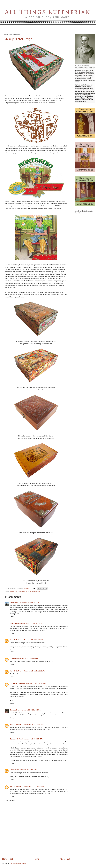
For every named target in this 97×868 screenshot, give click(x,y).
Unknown (13, 658)
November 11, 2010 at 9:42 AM (34, 640)
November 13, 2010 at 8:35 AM (31, 710)
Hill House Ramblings (17, 683)
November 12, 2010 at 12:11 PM (35, 671)
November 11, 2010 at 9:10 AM (32, 623)
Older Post (65, 859)
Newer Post (8, 859)
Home (37, 859)
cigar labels (22, 591)
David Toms (14, 603)
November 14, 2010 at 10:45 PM (33, 739)
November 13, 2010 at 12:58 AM (36, 683)
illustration (29, 591)
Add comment (10, 801)
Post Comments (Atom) (19, 863)
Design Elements (16, 623)
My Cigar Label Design (18, 39)
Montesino (37, 591)
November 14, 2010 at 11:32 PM (28, 770)
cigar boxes (13, 591)
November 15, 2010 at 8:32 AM (34, 786)
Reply (12, 617)
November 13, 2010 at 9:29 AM (34, 725)
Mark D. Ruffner (15, 640)
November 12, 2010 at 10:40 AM (28, 658)
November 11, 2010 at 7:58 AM (29, 603)
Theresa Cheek (15, 710)
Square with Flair (16, 739)
